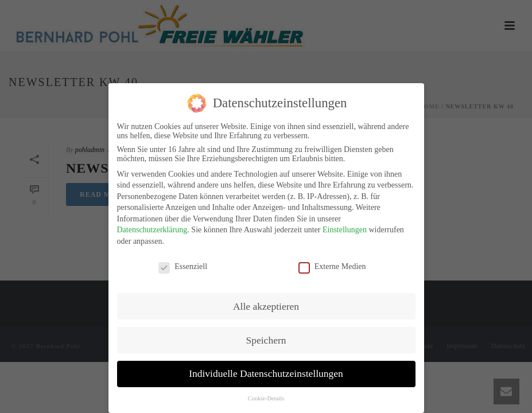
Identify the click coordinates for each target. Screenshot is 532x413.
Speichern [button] (266, 337)
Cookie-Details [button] (266, 395)
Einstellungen (345, 227)
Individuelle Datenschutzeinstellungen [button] (266, 371)
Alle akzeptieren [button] (266, 303)
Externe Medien (332, 263)
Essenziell (183, 263)
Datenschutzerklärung (152, 227)
